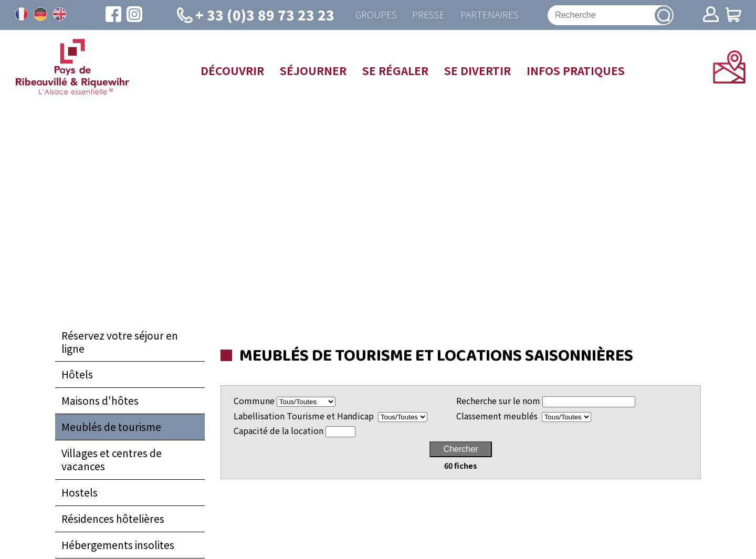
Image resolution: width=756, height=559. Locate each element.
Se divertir (477, 70)
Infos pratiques (576, 70)
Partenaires (490, 15)
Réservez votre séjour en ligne (120, 342)
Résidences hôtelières (113, 519)
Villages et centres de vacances (112, 460)
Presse (428, 15)
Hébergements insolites (118, 545)
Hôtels (77, 375)
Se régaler (395, 70)
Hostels (80, 493)
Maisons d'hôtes (100, 401)
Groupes (376, 15)
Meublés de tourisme (111, 427)
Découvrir (232, 70)
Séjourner (313, 70)
